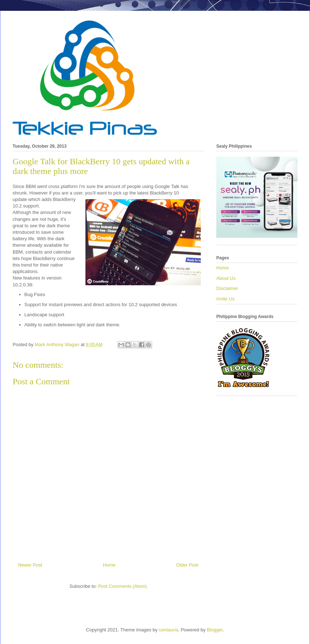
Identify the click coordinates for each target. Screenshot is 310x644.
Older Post (187, 565)
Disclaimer (227, 288)
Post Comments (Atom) (122, 586)
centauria (169, 630)
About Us (226, 278)
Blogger (215, 630)
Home (109, 565)
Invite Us (225, 299)
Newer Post (30, 565)
